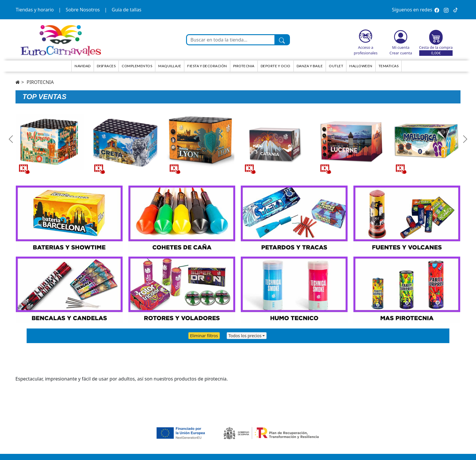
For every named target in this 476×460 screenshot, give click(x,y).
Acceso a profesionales (366, 50)
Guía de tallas (127, 10)
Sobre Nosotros (83, 10)
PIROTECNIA (40, 82)
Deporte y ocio (276, 66)
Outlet (336, 66)
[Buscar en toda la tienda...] (231, 40)
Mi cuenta (401, 47)
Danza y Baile (310, 66)
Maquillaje (170, 66)
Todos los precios (245, 336)
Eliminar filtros (204, 336)
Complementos (137, 66)
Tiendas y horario (35, 10)
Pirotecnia (244, 66)
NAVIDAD (83, 66)
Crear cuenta (401, 53)
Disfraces (106, 66)
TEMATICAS (389, 66)
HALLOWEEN (361, 66)
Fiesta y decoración (207, 66)
